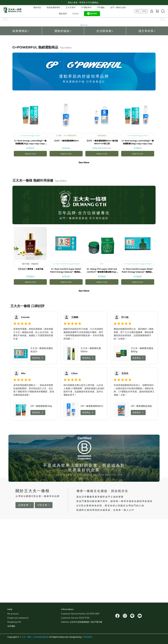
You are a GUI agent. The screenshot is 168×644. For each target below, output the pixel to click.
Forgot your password (18, 618)
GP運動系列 (86, 7)
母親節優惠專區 (53, 7)
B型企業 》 (44, 582)
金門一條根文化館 (118, 7)
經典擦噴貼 (21, 108)
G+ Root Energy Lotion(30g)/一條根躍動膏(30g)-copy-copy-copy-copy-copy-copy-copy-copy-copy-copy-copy (30, 219)
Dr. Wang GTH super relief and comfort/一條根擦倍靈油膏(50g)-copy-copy (102, 347)
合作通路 (11, 626)
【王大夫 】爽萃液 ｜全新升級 (30, 346)
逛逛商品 (38, 434)
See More (84, 239)
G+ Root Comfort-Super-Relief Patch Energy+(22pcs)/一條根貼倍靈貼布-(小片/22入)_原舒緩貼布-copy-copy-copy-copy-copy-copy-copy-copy (138, 347)
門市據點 (101, 7)
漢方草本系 (147, 108)
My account (13, 614)
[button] (6, 57)
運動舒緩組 (63, 108)
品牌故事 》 (25, 582)
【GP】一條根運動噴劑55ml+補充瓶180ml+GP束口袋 (102, 219)
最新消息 (37, 7)
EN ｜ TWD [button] (141, 11)
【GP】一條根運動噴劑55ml (66, 217)
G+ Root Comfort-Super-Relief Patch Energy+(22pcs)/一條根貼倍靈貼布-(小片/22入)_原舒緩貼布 (66, 347)
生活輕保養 (105, 108)
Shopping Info (14, 622)
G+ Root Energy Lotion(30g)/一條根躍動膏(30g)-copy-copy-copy (138, 219)
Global (75, 14)
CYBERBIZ (87, 637)
